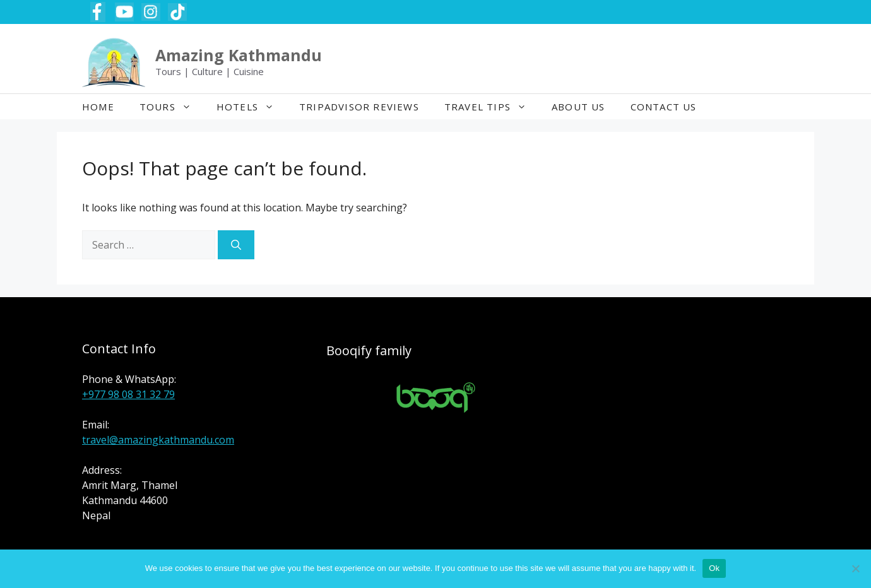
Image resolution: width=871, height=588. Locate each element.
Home (98, 107)
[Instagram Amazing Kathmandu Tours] (151, 12)
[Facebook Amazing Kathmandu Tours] (98, 12)
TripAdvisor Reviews (359, 107)
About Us (578, 107)
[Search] (236, 245)
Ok (714, 568)
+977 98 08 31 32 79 (128, 394)
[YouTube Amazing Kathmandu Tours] (124, 12)
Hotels (252, 107)
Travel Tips (492, 107)
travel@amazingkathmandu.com (158, 440)
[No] (855, 568)
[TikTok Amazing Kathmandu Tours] (177, 12)
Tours (172, 107)
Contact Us (664, 107)
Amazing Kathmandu (239, 55)
